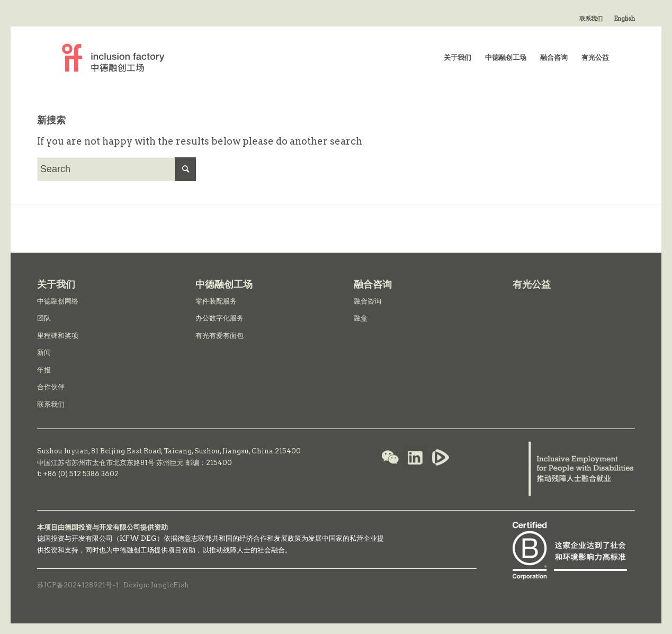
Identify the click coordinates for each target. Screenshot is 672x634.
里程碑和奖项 (58, 336)
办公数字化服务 (219, 318)
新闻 (44, 352)
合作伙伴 (51, 387)
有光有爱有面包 (219, 336)
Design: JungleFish (156, 585)
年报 (44, 370)
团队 (44, 318)
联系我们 (591, 19)
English (624, 19)
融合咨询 (368, 301)
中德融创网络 (58, 301)
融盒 (361, 318)
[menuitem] (591, 19)
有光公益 (532, 284)
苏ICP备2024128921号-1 (78, 585)
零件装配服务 (216, 301)
